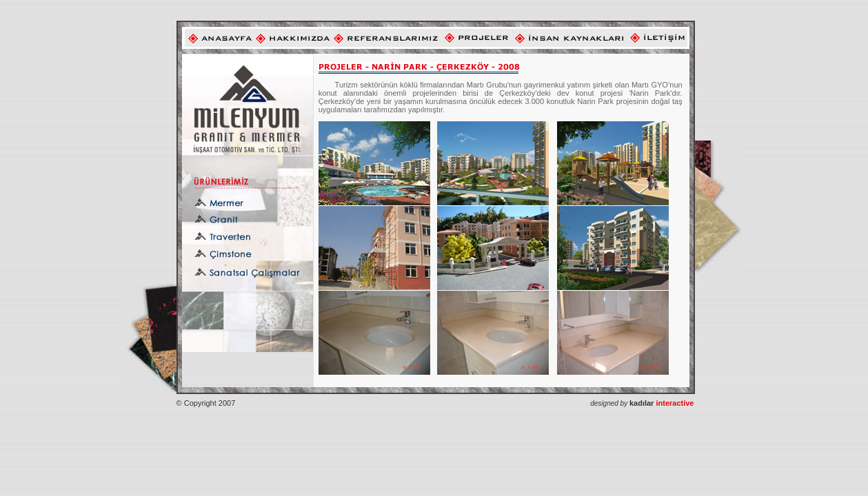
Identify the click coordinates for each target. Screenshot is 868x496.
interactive (662, 403)
